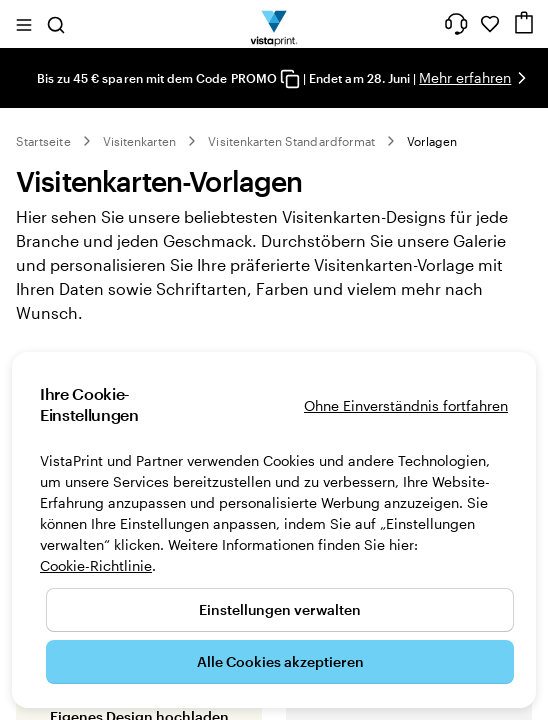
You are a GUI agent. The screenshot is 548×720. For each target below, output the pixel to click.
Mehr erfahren (465, 77)
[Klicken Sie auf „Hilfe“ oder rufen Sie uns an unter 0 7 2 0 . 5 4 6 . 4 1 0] (456, 24)
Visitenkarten (140, 141)
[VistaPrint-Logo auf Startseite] (274, 24)
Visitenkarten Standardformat (291, 141)
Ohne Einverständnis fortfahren (406, 405)
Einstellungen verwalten (280, 609)
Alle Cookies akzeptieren (280, 661)
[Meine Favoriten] (490, 24)
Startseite (43, 141)
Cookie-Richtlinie (96, 565)
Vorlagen (432, 141)
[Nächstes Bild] (522, 78)
